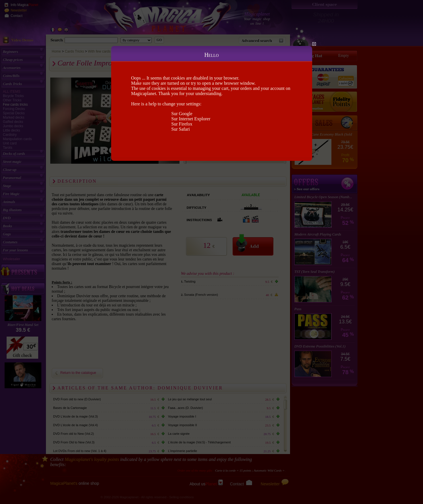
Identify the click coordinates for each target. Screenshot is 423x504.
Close (314, 44)
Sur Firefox (182, 124)
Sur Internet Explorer (191, 119)
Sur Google (182, 114)
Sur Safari (181, 129)
